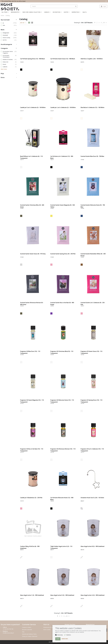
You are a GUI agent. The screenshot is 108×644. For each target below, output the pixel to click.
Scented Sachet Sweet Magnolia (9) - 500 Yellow (63, 206)
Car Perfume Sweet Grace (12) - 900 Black (63, 59)
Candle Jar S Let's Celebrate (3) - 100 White (33, 107)
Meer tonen (4, 69)
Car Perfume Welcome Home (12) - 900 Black (62, 499)
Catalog (8, 15)
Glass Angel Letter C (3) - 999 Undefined (32, 595)
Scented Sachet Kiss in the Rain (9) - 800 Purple (62, 304)
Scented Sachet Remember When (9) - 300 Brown (93, 255)
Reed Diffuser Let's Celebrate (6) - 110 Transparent (31, 157)
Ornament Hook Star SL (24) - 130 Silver (92, 498)
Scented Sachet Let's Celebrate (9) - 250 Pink (93, 304)
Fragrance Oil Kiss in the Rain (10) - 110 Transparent (32, 450)
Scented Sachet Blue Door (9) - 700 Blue (92, 156)
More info (65, 639)
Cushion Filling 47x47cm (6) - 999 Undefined (30, 547)
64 (104, 23)
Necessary (60, 635)
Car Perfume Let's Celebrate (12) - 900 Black (62, 157)
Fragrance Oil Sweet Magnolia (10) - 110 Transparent (32, 401)
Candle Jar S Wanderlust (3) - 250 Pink (31, 498)
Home (2, 15)
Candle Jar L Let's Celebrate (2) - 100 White (63, 107)
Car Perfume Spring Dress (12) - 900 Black (32, 59)
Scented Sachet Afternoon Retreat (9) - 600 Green (32, 304)
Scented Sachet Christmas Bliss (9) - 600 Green (32, 206)
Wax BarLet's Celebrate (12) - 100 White (92, 107)
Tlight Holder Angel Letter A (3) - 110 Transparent (61, 547)
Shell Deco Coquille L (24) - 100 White (92, 59)
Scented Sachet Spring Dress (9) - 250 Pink (63, 254)
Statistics (69, 635)
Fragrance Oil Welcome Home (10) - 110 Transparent (62, 401)
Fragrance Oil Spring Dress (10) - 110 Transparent (91, 401)
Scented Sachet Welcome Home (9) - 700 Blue (93, 206)
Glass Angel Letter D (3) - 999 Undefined (62, 595)
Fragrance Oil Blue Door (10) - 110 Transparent (30, 352)
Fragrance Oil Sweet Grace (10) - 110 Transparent (91, 352)
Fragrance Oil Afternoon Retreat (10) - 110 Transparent (63, 450)
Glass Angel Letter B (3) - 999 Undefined (92, 546)
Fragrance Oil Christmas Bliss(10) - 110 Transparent (62, 352)
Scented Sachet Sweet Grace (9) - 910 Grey (33, 254)
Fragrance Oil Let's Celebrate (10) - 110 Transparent (92, 450)
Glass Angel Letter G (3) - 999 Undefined (93, 595)
